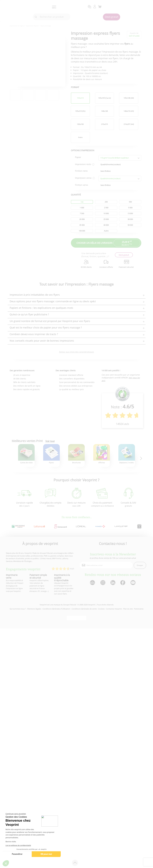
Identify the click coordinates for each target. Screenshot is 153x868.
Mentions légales (34, 609)
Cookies (101, 609)
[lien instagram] (103, 583)
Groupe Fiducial (70, 605)
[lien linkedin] (113, 583)
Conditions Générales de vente (84, 609)
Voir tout (50, 441)
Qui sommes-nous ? (18, 609)
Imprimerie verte (12, 576)
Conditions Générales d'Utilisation (56, 609)
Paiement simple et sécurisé (38, 576)
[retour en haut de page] (75, 863)
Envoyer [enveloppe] (140, 565)
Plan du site (128, 609)
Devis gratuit (112, 17)
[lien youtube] (133, 583)
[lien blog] (92, 583)
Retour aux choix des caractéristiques (77, 352)
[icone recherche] (36, 17)
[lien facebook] (123, 583)
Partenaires (139, 609)
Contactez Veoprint (114, 609)
